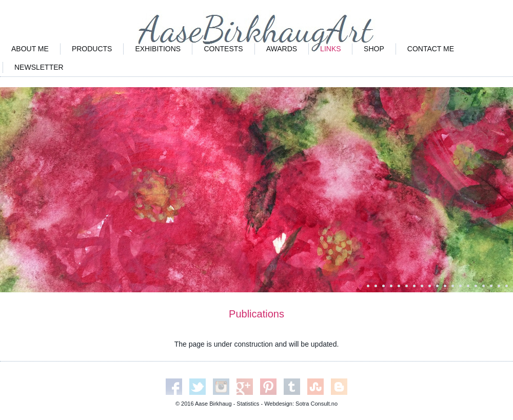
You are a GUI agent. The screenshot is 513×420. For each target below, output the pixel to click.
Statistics (248, 404)
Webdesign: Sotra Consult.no (301, 404)
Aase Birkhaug (213, 404)
